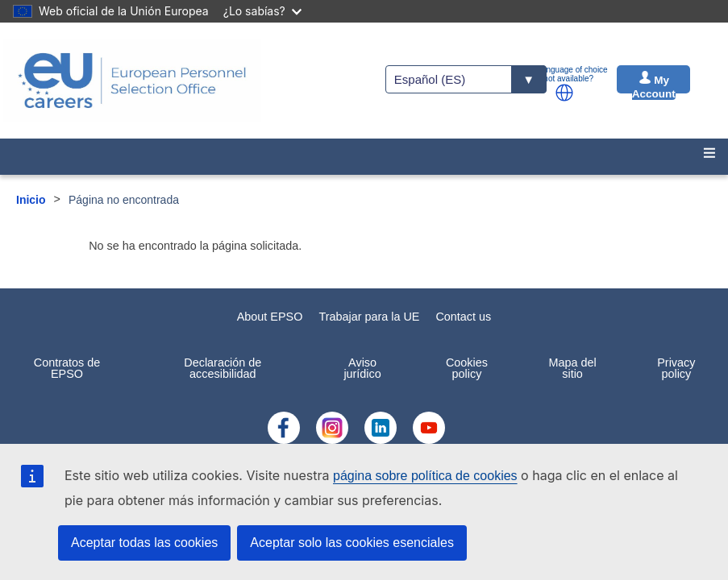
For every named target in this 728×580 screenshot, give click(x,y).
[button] (564, 93)
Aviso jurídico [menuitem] (362, 368)
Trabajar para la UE (369, 317)
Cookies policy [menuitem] (467, 368)
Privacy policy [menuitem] (676, 368)
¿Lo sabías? (262, 11)
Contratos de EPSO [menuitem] (67, 368)
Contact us (463, 317)
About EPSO (270, 317)
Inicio (31, 200)
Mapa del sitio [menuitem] (572, 368)
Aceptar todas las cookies (144, 543)
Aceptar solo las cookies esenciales (352, 543)
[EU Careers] (132, 81)
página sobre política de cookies (425, 476)
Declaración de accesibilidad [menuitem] (223, 368)
